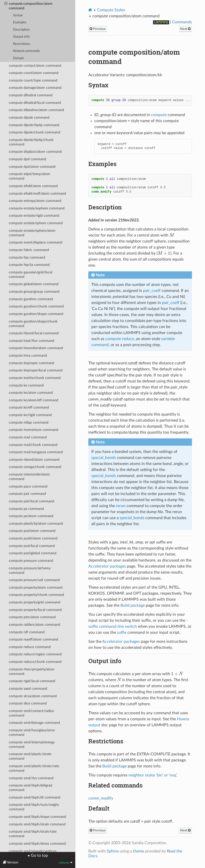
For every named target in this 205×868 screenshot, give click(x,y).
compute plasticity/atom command (36, 524)
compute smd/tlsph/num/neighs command (34, 807)
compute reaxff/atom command (33, 639)
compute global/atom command (34, 284)
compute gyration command (31, 299)
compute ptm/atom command (32, 617)
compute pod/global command (33, 553)
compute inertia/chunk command (35, 378)
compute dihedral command (31, 95)
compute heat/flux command (31, 341)
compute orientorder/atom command (29, 477)
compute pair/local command (31, 501)
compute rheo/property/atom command (32, 672)
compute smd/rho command (31, 778)
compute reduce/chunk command (35, 662)
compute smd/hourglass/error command (32, 732)
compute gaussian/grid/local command (30, 274)
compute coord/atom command (34, 73)
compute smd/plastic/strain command (30, 756)
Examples (20, 22)
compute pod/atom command (32, 531)
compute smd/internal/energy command (32, 744)
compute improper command (31, 363)
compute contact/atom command (35, 66)
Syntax (18, 15)
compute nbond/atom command (34, 460)
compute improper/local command (36, 370)
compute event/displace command (36, 242)
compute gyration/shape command (36, 314)
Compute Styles (111, 10)
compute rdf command (27, 632)
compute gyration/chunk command (36, 306)
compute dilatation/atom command (36, 110)
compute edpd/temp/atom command (29, 176)
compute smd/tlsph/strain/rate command (33, 834)
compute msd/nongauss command (36, 452)
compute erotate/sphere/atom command (32, 233)
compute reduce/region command (35, 654)
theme (139, 851)
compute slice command (28, 703)
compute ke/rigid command (30, 415)
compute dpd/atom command (32, 167)
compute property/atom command (36, 587)
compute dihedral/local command (35, 103)
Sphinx (113, 851)
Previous (98, 29)
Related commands (26, 51)
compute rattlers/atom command (35, 625)
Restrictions (22, 44)
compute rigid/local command (32, 681)
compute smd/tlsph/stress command (37, 844)
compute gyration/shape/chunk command (33, 324)
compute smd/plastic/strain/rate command (34, 768)
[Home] (90, 10)
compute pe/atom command (31, 516)
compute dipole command (29, 117)
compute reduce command (30, 647)
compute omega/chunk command (35, 467)
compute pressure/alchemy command (30, 570)
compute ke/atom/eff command (33, 400)
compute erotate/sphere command (36, 223)
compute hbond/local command (34, 333)
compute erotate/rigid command (34, 216)
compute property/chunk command (36, 595)
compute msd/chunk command (33, 445)
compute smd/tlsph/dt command (35, 797)
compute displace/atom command (35, 152)
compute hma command (28, 356)
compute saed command (28, 689)
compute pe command (26, 509)
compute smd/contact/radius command (31, 713)
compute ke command (26, 385)
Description (21, 30)
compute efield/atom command (33, 186)
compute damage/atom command (35, 88)
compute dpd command (27, 159)
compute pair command (27, 494)
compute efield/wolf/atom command (37, 193)
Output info (21, 37)
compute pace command (28, 486)
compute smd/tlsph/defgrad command (30, 788)
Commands (182, 22)
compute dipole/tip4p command (34, 125)
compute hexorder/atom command (36, 348)
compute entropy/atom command (35, 201)
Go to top (39, 855)
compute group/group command (34, 292)
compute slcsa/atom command (33, 696)
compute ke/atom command (31, 393)
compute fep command (27, 257)
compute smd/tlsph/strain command (37, 824)
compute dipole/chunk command (35, 132)
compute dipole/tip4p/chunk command (31, 142)
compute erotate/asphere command (37, 208)
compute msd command (28, 437)
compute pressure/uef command (34, 580)
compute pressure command (31, 561)
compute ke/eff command (29, 407)
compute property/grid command (35, 602)
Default (18, 58)
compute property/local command (35, 610)
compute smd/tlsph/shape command (37, 817)
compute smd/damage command (34, 723)
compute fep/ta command (29, 265)
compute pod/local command (32, 546)
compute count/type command (33, 80)
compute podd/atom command (33, 538)
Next (185, 29)
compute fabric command (29, 250)
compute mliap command (29, 422)
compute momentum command (33, 430)
